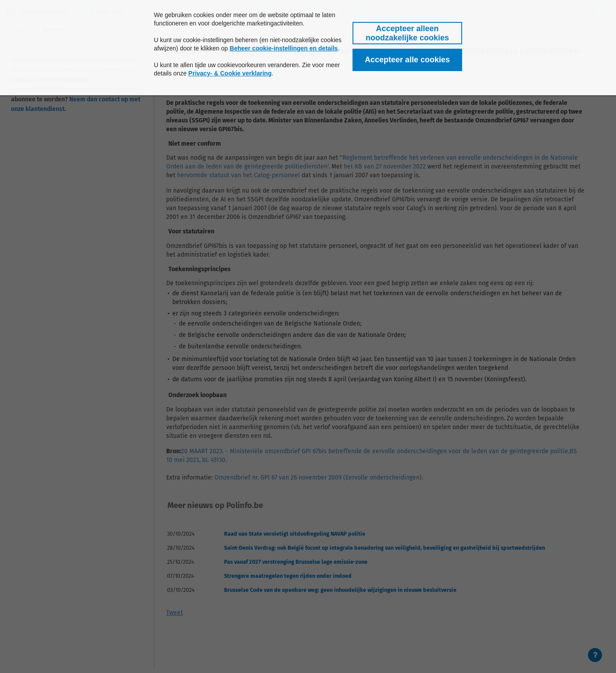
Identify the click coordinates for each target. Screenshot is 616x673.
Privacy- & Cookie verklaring (230, 73)
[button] (407, 33)
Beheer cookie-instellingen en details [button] (284, 48)
